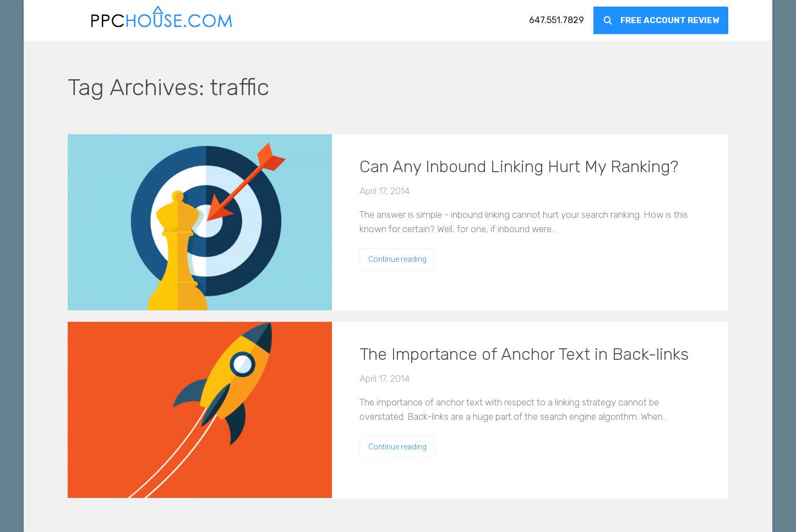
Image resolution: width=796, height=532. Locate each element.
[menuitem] (557, 20)
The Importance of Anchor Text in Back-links (524, 354)
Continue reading (397, 259)
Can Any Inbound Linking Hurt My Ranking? (519, 167)
